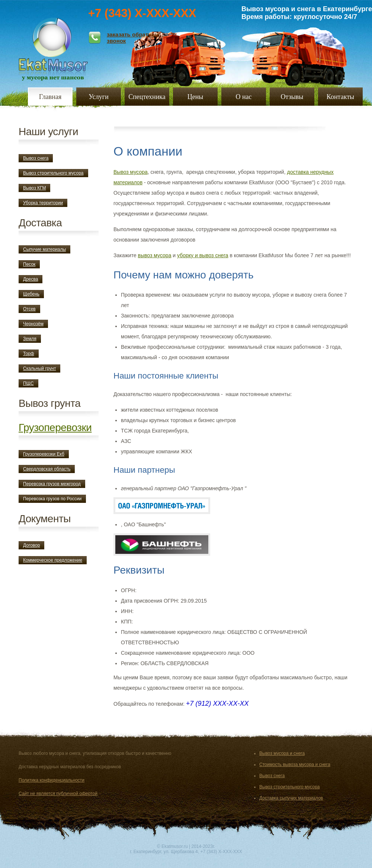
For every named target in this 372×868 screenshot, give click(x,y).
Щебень (31, 294)
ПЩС (28, 383)
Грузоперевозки (55, 427)
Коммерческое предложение (53, 560)
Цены (195, 97)
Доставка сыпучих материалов (291, 798)
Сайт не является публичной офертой (58, 794)
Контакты (340, 97)
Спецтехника (147, 97)
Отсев (29, 309)
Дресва (31, 279)
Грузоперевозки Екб (44, 454)
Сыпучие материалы (44, 249)
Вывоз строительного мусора (53, 173)
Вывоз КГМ (34, 188)
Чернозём (33, 324)
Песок (29, 264)
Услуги (99, 97)
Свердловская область (47, 469)
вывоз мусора (155, 255)
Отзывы (292, 97)
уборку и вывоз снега (203, 255)
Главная (50, 97)
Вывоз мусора (131, 172)
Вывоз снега (36, 158)
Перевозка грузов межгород (52, 484)
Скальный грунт (39, 368)
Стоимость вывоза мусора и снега (295, 765)
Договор (31, 545)
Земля (30, 339)
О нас (243, 97)
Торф (29, 354)
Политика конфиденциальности (52, 780)
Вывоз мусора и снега (282, 753)
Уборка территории (43, 203)
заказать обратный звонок (133, 38)
